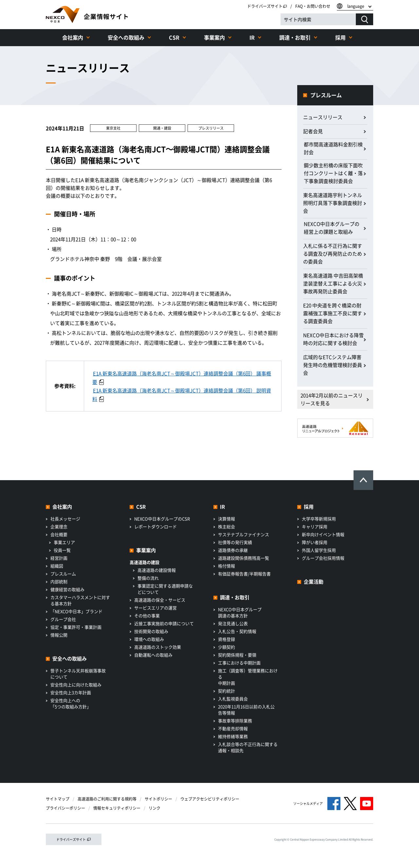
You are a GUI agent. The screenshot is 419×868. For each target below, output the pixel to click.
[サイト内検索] (318, 19)
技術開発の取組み (151, 631)
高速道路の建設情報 (157, 570)
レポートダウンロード (155, 526)
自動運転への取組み (153, 655)
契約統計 (227, 691)
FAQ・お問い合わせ (313, 6)
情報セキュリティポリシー (117, 808)
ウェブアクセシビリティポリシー (210, 799)
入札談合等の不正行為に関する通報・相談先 (248, 747)
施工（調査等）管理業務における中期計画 (248, 677)
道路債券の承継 (233, 550)
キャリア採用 (315, 526)
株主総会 (227, 526)
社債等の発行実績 (235, 542)
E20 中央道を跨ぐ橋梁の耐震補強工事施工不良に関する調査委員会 (333, 313)
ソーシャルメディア (308, 803)
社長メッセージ (65, 519)
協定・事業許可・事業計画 (76, 627)
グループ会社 (63, 619)
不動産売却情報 (233, 728)
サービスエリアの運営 (155, 608)
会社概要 (59, 534)
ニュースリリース (323, 117)
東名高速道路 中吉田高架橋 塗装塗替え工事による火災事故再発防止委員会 (333, 283)
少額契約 (227, 647)
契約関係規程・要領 (237, 655)
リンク (155, 808)
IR (252, 37)
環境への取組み (149, 639)
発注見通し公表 (233, 623)
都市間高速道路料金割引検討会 (333, 148)
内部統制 (59, 581)
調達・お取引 (295, 37)
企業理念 (59, 526)
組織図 (57, 566)
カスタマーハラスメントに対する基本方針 (80, 600)
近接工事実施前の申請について (164, 623)
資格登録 (227, 639)
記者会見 (313, 131)
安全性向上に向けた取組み (76, 685)
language (356, 6)
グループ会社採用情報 (323, 558)
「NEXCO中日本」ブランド (76, 611)
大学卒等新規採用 (319, 519)
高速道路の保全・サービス (160, 600)
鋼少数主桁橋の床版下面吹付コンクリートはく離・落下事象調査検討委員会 (333, 173)
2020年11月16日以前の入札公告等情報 (246, 710)
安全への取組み (126, 37)
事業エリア (64, 542)
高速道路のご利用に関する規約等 (107, 799)
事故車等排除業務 (235, 721)
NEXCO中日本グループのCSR (162, 519)
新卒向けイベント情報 (323, 534)
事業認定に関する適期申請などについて (165, 589)
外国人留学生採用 (319, 550)
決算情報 (227, 519)
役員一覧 (62, 550)
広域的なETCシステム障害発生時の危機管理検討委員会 (333, 365)
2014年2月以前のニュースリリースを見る (332, 399)
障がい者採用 (315, 542)
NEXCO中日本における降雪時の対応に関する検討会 (333, 339)
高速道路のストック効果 (158, 647)
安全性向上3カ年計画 (71, 692)
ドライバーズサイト (267, 6)
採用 (340, 37)
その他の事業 (147, 615)
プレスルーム (326, 95)
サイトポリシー (158, 799)
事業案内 (214, 37)
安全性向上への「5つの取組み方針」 (71, 703)
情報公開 (59, 635)
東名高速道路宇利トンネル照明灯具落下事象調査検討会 (333, 203)
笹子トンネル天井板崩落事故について (78, 674)
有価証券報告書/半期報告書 (244, 574)
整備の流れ (148, 578)
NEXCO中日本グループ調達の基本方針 (240, 612)
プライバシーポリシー (65, 808)
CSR (174, 37)
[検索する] (364, 19)
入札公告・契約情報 (237, 631)
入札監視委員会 (233, 699)
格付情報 (227, 566)
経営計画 (59, 558)
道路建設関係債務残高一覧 (244, 558)
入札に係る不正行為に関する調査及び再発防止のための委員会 (333, 254)
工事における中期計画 (239, 663)
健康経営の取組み (67, 589)
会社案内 (73, 37)
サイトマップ (58, 799)
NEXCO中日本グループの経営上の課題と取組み (332, 228)
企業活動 (314, 582)
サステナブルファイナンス (244, 534)
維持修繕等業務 (233, 736)
